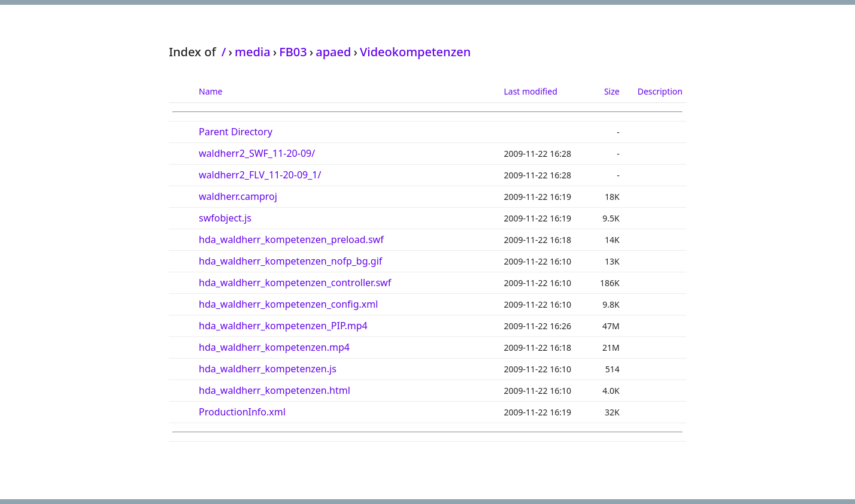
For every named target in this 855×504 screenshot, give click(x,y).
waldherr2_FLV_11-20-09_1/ (260, 175)
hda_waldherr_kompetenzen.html (275, 390)
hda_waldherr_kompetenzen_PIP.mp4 (283, 326)
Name (210, 91)
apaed (333, 52)
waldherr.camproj (238, 196)
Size (612, 91)
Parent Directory (236, 132)
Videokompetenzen (415, 52)
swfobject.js (225, 218)
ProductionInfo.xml (242, 412)
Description (660, 91)
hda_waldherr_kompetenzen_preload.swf (291, 239)
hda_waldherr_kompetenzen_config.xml (288, 304)
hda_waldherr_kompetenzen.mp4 (274, 347)
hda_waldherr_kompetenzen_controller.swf (295, 283)
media (253, 52)
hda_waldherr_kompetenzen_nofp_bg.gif (290, 261)
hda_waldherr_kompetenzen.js (268, 369)
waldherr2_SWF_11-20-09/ (257, 153)
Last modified (530, 91)
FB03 (293, 52)
